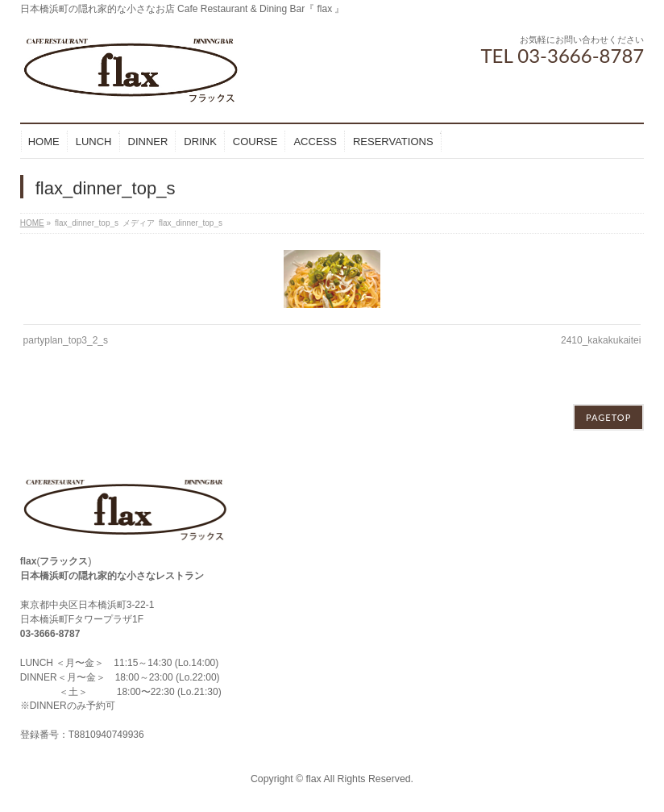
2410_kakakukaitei (601, 340)
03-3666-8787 (50, 634)
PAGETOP (608, 417)
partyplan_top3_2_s (66, 340)
